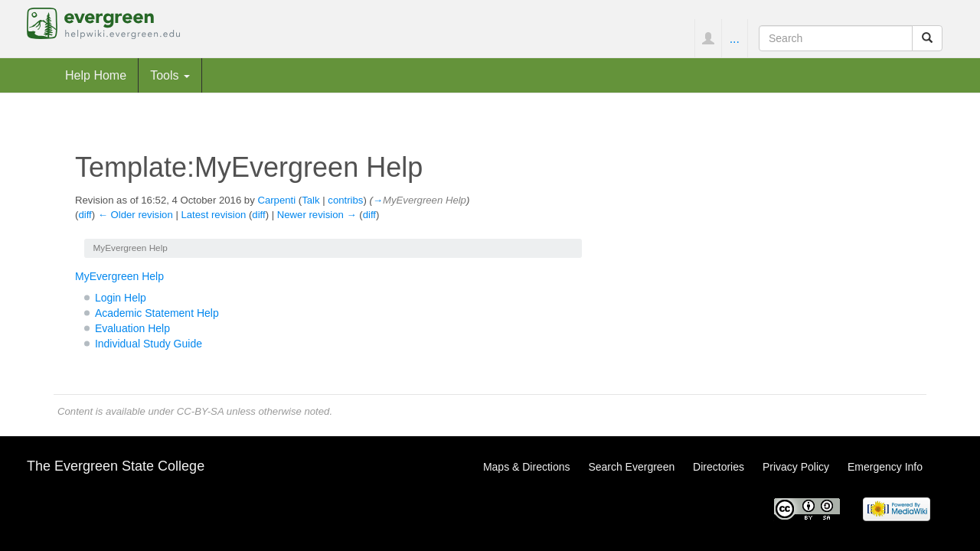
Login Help (121, 298)
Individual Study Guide (149, 344)
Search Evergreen (631, 467)
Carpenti (276, 200)
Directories (719, 467)
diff (85, 215)
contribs (345, 200)
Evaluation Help (132, 328)
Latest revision (213, 215)
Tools (170, 75)
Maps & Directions (527, 467)
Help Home (96, 75)
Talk (310, 200)
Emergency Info (885, 467)
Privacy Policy (796, 467)
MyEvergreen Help (119, 276)
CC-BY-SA (200, 411)
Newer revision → (317, 215)
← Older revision (136, 215)
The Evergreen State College (116, 466)
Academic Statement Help (157, 313)
